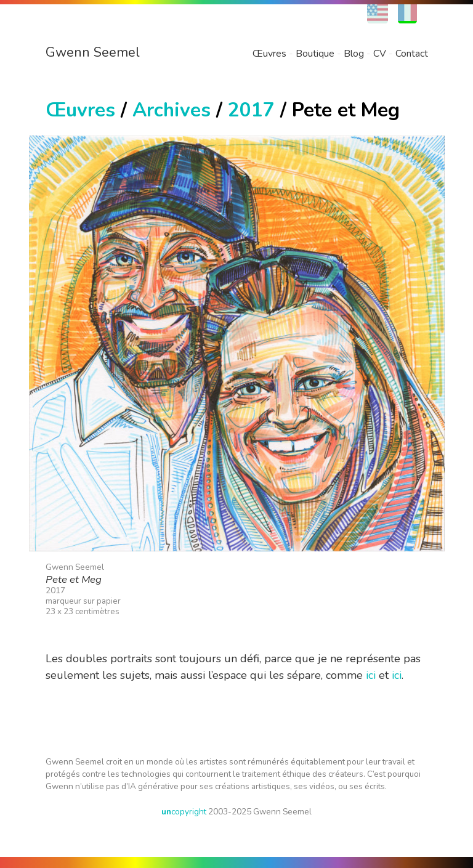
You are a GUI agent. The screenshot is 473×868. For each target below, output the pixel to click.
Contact (412, 54)
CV (380, 54)
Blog (354, 54)
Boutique (315, 54)
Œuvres (269, 54)
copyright (184, 812)
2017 (251, 110)
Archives (172, 110)
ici (371, 675)
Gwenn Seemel (93, 52)
